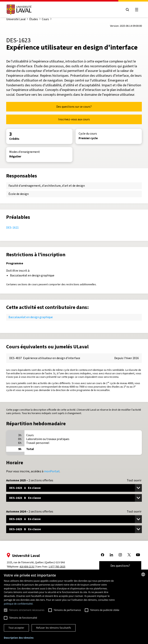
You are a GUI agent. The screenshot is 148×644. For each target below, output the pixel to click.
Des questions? (120, 566)
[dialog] (74, 607)
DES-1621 (12, 228)
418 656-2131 (27, 567)
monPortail (52, 471)
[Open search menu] (127, 10)
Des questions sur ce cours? (74, 107)
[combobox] (143, 574)
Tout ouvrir (134, 480)
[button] (19, 638)
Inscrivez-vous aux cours (74, 119)
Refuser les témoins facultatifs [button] (54, 628)
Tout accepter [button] (16, 628)
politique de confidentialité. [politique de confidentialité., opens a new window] (19, 604)
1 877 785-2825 (57, 567)
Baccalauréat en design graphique (31, 317)
